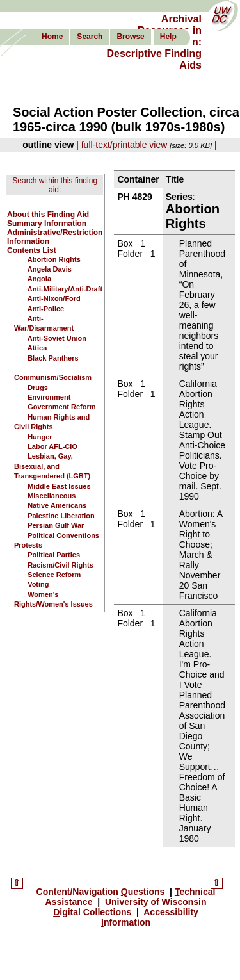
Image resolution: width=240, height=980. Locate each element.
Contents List (32, 250)
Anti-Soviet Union (57, 338)
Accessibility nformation (150, 917)
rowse (130, 37)
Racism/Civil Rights (60, 565)
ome (52, 37)
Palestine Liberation (61, 516)
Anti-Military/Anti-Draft (65, 289)
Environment (49, 397)
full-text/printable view (124, 145)
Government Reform (61, 407)
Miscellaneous (52, 496)
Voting (38, 584)
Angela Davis (50, 269)
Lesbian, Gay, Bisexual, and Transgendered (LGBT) (52, 466)
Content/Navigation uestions (102, 892)
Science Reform (54, 575)
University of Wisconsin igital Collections (130, 907)
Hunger (40, 437)
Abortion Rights (54, 259)
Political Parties (54, 555)
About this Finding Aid (48, 215)
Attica (37, 348)
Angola (39, 279)
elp (168, 37)
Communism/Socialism (53, 377)
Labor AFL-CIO (52, 446)
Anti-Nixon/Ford (54, 298)
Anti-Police (46, 309)
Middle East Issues (59, 486)
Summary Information (47, 224)
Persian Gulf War (56, 525)
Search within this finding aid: (55, 185)
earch (90, 37)
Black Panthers (53, 358)
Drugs (38, 388)
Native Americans (57, 505)
